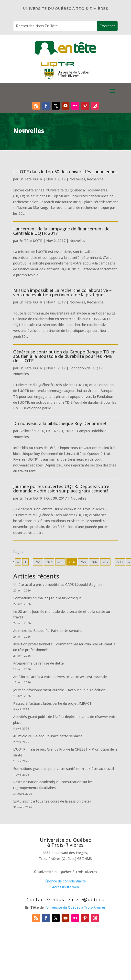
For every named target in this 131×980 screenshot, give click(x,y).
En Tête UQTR (31, 179)
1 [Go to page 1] (25, 562)
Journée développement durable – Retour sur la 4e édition (59, 690)
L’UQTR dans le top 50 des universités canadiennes (65, 172)
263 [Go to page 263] (60, 562)
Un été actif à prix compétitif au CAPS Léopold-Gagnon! (58, 584)
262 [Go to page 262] (49, 562)
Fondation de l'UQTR (86, 368)
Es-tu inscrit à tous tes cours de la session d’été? (52, 801)
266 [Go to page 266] (94, 562)
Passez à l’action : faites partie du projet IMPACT (52, 703)
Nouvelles (77, 179)
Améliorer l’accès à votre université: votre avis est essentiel (60, 677)
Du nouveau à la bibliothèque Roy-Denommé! (60, 423)
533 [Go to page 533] (120, 562)
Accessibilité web (65, 887)
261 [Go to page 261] (38, 562)
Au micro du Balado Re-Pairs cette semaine (48, 631)
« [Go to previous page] (18, 562)
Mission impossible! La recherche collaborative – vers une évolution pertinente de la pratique (62, 292)
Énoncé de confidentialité (65, 881)
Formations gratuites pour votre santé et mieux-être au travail (64, 769)
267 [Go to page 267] (105, 562)
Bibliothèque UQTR (35, 431)
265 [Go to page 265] (83, 562)
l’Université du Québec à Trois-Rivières (75, 907)
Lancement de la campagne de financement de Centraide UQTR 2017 (61, 231)
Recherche (95, 179)
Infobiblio (99, 431)
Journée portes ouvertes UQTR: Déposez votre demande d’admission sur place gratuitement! (61, 489)
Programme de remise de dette (38, 663)
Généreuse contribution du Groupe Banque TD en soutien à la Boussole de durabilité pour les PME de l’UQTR (64, 356)
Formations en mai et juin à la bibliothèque (47, 598)
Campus (83, 431)
